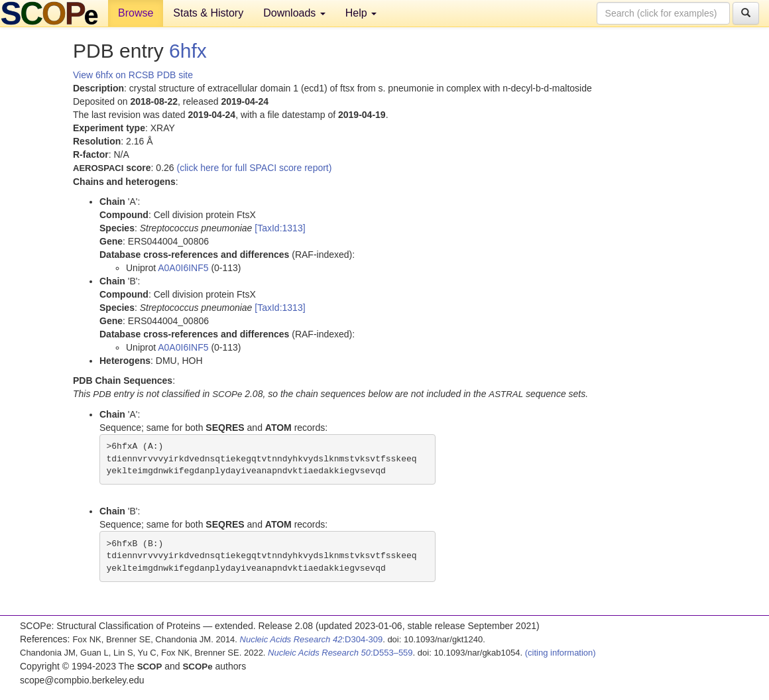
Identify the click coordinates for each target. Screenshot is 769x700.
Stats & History (208, 13)
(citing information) (561, 653)
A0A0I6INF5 (183, 268)
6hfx (188, 51)
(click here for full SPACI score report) (255, 168)
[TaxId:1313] (280, 228)
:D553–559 (340, 653)
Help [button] (361, 13)
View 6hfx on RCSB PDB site (133, 75)
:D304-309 (312, 639)
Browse (136, 13)
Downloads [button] (294, 13)
